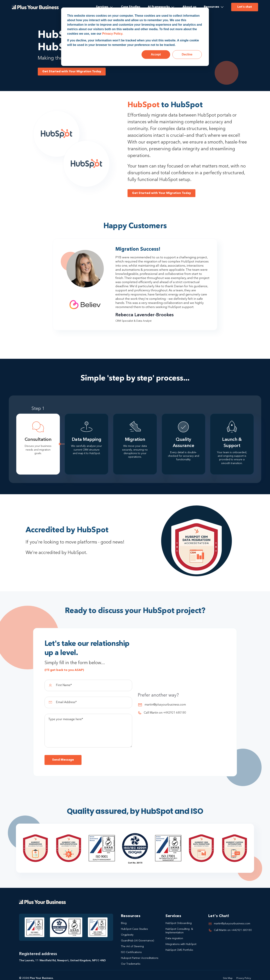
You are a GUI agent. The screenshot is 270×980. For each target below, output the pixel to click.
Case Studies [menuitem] (131, 7)
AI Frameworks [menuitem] (159, 7)
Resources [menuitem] (211, 7)
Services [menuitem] (102, 7)
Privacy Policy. (113, 34)
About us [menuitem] (189, 7)
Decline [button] (187, 54)
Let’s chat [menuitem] (245, 7)
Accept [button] (156, 54)
